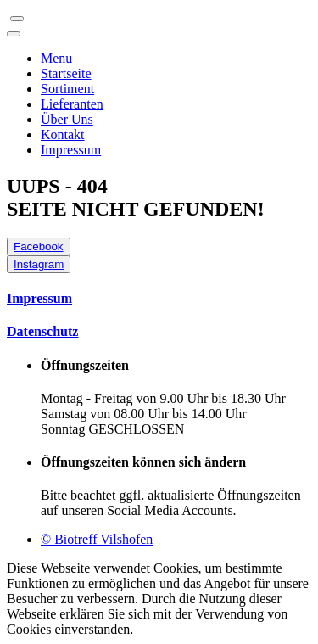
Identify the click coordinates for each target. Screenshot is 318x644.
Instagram (39, 264)
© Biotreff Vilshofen (97, 539)
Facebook (39, 246)
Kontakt (63, 134)
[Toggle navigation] (17, 19)
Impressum (71, 150)
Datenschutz (42, 331)
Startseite (66, 73)
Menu (56, 58)
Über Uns (67, 119)
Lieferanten (72, 104)
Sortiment (67, 89)
